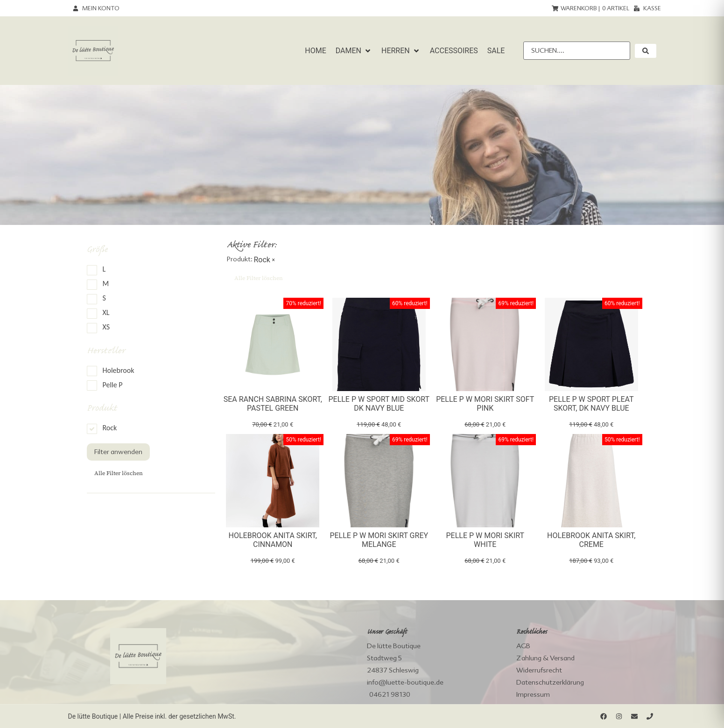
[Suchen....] (576, 51)
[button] (354, 51)
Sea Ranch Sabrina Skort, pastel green (273, 404)
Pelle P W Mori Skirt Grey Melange (379, 540)
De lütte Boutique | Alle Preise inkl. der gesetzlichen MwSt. (152, 716)
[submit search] (646, 51)
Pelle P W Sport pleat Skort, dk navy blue (591, 404)
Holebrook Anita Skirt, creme (591, 540)
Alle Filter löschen (119, 473)
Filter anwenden (118, 452)
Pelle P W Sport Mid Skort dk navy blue (379, 404)
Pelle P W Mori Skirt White (485, 540)
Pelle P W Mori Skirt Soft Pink (485, 404)
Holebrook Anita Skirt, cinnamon (273, 540)
